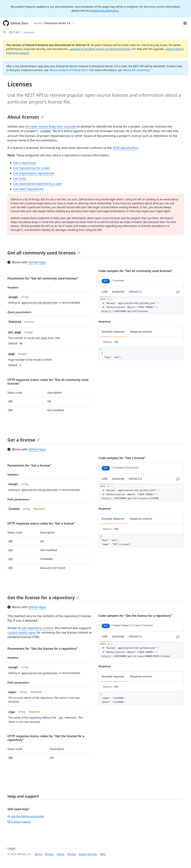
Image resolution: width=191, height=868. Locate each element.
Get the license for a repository (43, 597)
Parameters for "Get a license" (29, 465)
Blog (103, 854)
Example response (113, 332)
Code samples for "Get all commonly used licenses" (136, 271)
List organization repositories (34, 173)
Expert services (88, 854)
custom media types (22, 632)
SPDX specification (125, 148)
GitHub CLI (135, 292)
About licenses (26, 117)
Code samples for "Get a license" (122, 458)
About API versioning (136, 70)
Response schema (141, 332)
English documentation (105, 11)
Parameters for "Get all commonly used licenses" (43, 278)
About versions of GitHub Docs (69, 70)
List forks (20, 178)
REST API (14, 32)
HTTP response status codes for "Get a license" (41, 523)
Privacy (49, 854)
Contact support (19, 822)
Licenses (29, 32)
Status (61, 854)
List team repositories (29, 189)
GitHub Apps (37, 262)
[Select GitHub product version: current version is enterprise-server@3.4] (54, 23)
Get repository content (37, 628)
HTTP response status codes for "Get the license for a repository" (46, 738)
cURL (105, 292)
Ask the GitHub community (26, 816)
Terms (38, 854)
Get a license (24, 440)
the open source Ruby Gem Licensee (51, 126)
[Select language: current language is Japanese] (185, 23)
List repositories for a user (32, 168)
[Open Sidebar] (4, 32)
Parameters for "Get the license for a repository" (43, 649)
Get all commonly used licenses (44, 253)
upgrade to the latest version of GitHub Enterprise (100, 49)
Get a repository (25, 163)
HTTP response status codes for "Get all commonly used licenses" (48, 382)
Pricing (72, 854)
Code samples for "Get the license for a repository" (135, 616)
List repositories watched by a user (38, 184)
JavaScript (118, 292)
